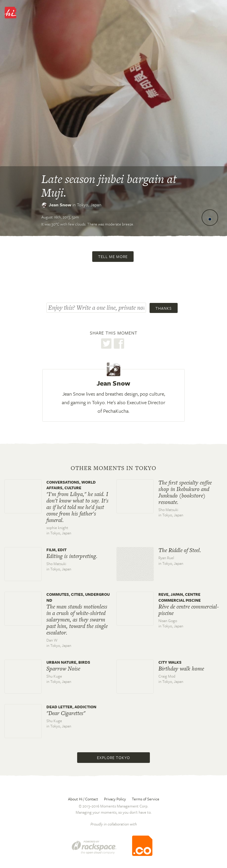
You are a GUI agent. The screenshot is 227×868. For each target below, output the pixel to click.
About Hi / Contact (83, 799)
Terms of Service (146, 799)
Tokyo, (89, 205)
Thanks (164, 308)
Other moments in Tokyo (113, 468)
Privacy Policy (115, 799)
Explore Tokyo (113, 758)
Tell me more (113, 257)
